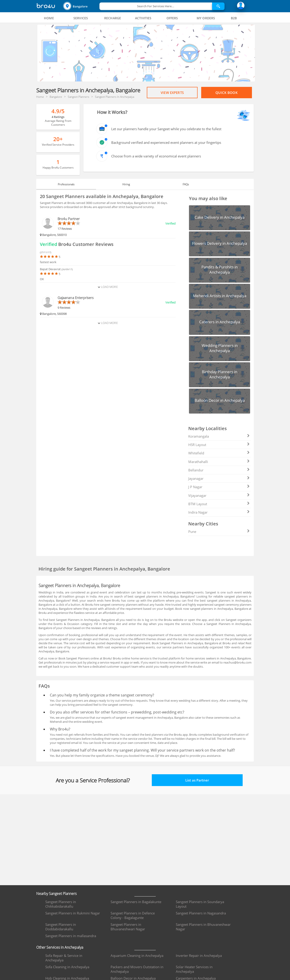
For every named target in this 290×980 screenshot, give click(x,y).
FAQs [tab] (186, 184)
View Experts (172, 93)
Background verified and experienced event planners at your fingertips (166, 142)
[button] (81, 6)
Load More (108, 287)
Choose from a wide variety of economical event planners (156, 156)
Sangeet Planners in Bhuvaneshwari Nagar (128, 927)
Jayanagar (219, 478)
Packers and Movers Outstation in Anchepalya (137, 969)
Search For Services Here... (156, 6)
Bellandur (219, 470)
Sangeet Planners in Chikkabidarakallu (61, 904)
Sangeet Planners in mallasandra (71, 936)
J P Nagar (219, 487)
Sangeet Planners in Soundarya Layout (200, 904)
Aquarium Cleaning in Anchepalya (137, 955)
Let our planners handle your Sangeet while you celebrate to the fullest (166, 129)
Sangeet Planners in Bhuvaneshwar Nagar (203, 927)
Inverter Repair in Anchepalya (199, 955)
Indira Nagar (219, 512)
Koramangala (219, 436)
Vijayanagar (219, 495)
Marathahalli (219, 462)
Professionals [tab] (66, 184)
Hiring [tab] (126, 184)
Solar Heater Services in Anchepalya (194, 969)
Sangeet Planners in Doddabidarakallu (61, 927)
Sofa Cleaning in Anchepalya (67, 967)
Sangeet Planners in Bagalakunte (136, 902)
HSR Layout (219, 445)
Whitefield (219, 453)
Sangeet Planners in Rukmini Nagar (73, 913)
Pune (219, 532)
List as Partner (197, 780)
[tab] (49, 18)
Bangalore (80, 6)
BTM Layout (219, 504)
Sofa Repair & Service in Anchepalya (64, 958)
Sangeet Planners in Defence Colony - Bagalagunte (133, 915)
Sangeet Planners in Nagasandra (201, 913)
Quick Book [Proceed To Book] (227, 93)
